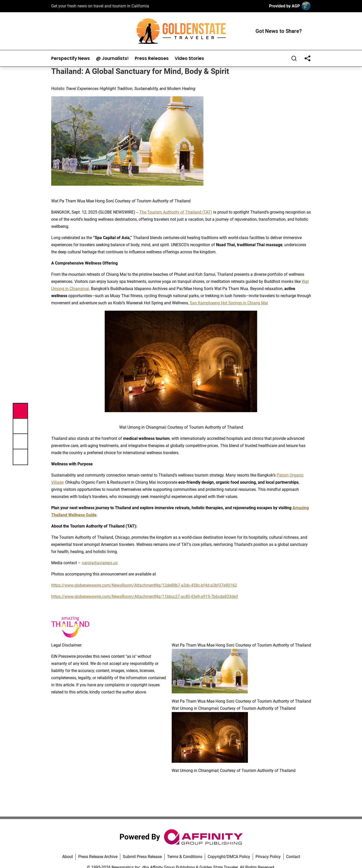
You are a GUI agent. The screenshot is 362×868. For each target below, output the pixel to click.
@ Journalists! (112, 58)
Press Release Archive (98, 857)
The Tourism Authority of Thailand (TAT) (176, 212)
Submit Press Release (142, 857)
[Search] (294, 58)
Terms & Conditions (185, 857)
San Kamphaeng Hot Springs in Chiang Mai (229, 303)
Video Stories (189, 58)
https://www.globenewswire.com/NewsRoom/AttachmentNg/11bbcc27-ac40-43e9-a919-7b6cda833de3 (145, 596)
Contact (293, 857)
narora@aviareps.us (100, 563)
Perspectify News (71, 58)
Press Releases (152, 58)
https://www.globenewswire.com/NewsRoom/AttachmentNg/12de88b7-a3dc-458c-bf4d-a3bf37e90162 (144, 585)
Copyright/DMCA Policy (229, 857)
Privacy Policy (268, 857)
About (68, 857)
